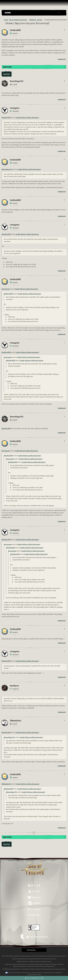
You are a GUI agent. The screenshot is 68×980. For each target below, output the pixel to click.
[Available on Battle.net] (34, 915)
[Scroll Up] (28, 978)
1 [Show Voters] (64, 159)
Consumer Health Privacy (34, 975)
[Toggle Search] (63, 13)
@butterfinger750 (7, 169)
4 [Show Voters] (64, 108)
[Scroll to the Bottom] (42, 978)
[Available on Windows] (34, 898)
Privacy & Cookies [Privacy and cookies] (36, 973)
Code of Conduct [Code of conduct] (48, 973)
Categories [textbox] (8, 13)
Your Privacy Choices (15, 973)
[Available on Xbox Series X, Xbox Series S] (34, 886)
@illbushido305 (6, 784)
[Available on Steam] (34, 903)
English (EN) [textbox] (31, 950)
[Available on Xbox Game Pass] (34, 909)
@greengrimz (6, 289)
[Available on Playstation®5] (34, 892)
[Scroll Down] (40, 978)
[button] (31, 13)
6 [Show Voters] (64, 81)
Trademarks (58, 973)
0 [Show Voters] (64, 30)
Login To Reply (7, 67)
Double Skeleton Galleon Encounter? (27, 118)
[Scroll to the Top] (26, 978)
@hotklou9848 (6, 118)
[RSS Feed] (3, 20)
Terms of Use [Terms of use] (26, 973)
